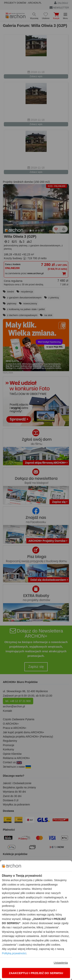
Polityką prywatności (14, 953)
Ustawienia (61, 963)
